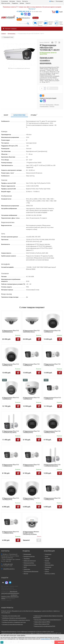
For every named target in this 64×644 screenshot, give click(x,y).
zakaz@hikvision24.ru (24, 18)
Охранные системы (29, 563)
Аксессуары (27, 569)
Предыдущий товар (8, 37)
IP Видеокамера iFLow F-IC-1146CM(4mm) (52, 398)
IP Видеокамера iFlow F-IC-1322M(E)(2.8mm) (31, 499)
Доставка (12, 1)
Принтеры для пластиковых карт (11, 616)
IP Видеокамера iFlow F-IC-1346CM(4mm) (11, 398)
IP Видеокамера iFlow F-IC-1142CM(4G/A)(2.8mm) (11, 432)
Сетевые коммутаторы (30, 565)
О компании (5, 1)
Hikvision (57, 105)
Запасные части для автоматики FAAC (45, 626)
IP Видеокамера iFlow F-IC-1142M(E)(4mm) (11, 465)
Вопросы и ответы (50, 573)
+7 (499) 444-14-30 (23, 11)
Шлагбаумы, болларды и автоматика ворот (14, 618)
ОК (2, 642)
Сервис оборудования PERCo (42, 622)
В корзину (54, 88)
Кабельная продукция (30, 561)
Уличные (52, 106)
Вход (52, 1)
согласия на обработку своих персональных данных (10, 597)
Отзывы (34, 115)
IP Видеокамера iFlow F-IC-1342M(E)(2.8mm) (52, 432)
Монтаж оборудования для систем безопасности (48, 620)
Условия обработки (45, 639)
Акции (19, 20)
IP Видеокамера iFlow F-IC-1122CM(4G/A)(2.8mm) (52, 465)
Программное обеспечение (31, 571)
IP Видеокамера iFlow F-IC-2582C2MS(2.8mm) (31, 331)
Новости (28, 3)
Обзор (6, 115)
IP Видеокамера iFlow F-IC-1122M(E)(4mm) (52, 499)
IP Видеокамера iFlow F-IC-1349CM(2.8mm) (11, 365)
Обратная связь (6, 3)
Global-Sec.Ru (37, 611)
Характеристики (19, 115)
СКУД (25, 567)
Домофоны (27, 558)
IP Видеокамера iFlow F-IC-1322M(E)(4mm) (11, 499)
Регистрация (59, 1)
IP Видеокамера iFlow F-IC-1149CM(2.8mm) (52, 365)
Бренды (22, 3)
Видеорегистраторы (29, 556)
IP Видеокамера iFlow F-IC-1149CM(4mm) (31, 365)
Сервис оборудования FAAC (42, 624)
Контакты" (32, 9)
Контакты (25, 1)
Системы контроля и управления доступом (14, 622)
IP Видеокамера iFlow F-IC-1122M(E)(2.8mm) (11, 532)
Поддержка (15, 3)
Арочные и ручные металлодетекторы (13, 624)
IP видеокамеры (44, 106)
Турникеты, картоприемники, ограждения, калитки (16, 620)
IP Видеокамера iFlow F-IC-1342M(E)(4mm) (31, 432)
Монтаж (35, 18)
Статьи (47, 571)
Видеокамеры (50, 105)
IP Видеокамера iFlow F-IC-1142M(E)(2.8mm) (31, 465)
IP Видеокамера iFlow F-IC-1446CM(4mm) (31, 398)
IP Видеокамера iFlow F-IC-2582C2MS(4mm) (11, 331)
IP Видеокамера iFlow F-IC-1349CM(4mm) (52, 331)
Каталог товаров (10, 29)
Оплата (19, 1)
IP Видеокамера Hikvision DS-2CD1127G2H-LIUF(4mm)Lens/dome (31, 533)
